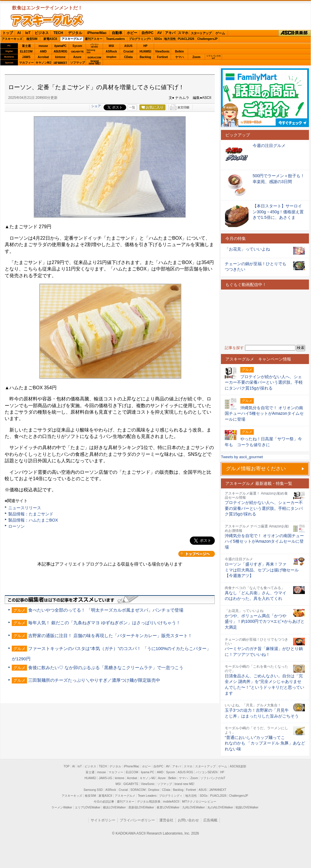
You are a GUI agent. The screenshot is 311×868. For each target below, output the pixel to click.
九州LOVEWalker (193, 807)
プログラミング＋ (171, 796)
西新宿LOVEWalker (141, 807)
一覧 (132, 107)
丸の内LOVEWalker (220, 807)
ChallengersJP (207, 39)
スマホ (183, 33)
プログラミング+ (140, 39)
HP (146, 46)
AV (160, 33)
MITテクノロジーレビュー (199, 802)
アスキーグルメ (72, 39)
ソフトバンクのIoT (213, 57)
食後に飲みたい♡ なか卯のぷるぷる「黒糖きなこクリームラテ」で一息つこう (106, 668)
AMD (43, 51)
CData (128, 57)
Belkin (179, 51)
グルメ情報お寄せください (256, 469)
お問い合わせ (188, 820)
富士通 (26, 46)
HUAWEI (146, 51)
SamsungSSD (91, 51)
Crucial (129, 51)
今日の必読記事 (104, 802)
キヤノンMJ (43, 63)
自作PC (147, 33)
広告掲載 (210, 820)
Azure (77, 57)
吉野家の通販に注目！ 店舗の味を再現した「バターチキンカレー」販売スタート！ (110, 636)
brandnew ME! (95, 63)
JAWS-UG (106, 778)
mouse (43, 46)
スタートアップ (201, 33)
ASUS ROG (60, 51)
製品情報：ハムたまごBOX (33, 520)
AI (19, 33)
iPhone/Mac (97, 33)
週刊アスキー (94, 39)
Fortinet (162, 57)
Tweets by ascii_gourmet (242, 457)
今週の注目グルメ (269, 145)
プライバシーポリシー (137, 820)
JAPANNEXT (60, 63)
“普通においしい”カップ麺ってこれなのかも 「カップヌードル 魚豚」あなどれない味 (265, 743)
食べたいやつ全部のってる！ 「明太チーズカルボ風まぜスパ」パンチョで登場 (106, 610)
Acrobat (43, 57)
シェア (96, 106)
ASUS (129, 46)
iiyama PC (148, 772)
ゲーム (220, 33)
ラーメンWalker (62, 807)
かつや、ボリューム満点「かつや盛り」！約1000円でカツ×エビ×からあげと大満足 (265, 621)
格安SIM (32, 39)
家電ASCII (50, 39)
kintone (60, 57)
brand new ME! (184, 784)
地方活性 (170, 39)
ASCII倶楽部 (295, 33)
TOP (67, 766)
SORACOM (138, 790)
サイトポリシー (103, 820)
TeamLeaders (116, 39)
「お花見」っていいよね (247, 249)
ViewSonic (163, 51)
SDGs (158, 39)
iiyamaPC (60, 46)
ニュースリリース (25, 508)
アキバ (170, 33)
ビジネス (42, 33)
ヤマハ (180, 57)
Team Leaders (147, 796)
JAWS (26, 57)
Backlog (145, 57)
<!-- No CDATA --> (265, 317)
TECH (58, 33)
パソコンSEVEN (94, 46)
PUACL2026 (186, 39)
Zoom (196, 57)
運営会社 (166, 820)
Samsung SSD (93, 790)
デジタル (75, 33)
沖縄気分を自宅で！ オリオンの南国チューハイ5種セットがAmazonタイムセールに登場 (264, 541)
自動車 (117, 33)
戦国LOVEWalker (247, 807)
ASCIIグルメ (47, 20)
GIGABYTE (77, 52)
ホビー (132, 33)
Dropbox (111, 57)
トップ (8, 33)
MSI (111, 46)
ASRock (111, 51)
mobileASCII (171, 802)
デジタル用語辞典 (149, 802)
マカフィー (26, 63)
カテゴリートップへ (197, 554)
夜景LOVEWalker (168, 807)
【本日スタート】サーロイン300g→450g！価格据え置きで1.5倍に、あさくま (278, 212)
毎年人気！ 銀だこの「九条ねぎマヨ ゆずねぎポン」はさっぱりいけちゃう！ (104, 623)
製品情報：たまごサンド (31, 514)
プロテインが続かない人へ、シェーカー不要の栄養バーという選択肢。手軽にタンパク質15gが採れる (264, 508)
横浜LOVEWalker (114, 807)
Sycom (77, 46)
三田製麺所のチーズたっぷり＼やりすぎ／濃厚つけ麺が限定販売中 (94, 680)
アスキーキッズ (12, 39)
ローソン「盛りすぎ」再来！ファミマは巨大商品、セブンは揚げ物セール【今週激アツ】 (262, 570)
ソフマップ (77, 63)
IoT (28, 33)
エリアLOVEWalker (88, 807)
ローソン (16, 526)
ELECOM (26, 51)
